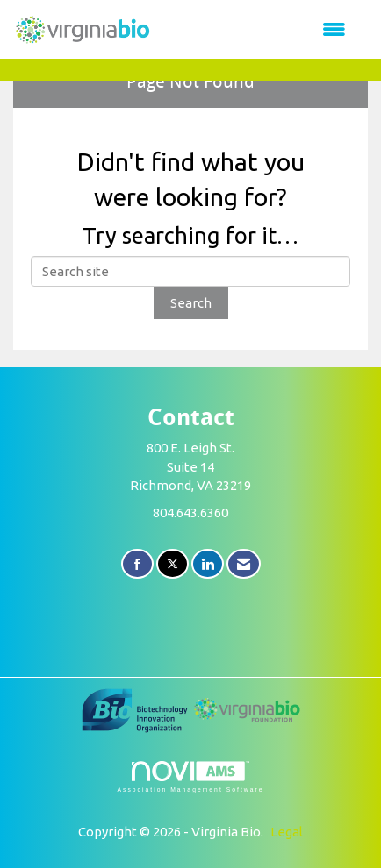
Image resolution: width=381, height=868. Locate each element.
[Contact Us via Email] (244, 564)
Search (191, 303)
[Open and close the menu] (258, 29)
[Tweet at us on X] (173, 564)
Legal (287, 832)
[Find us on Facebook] (137, 564)
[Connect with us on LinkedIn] (208, 564)
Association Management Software (190, 777)
